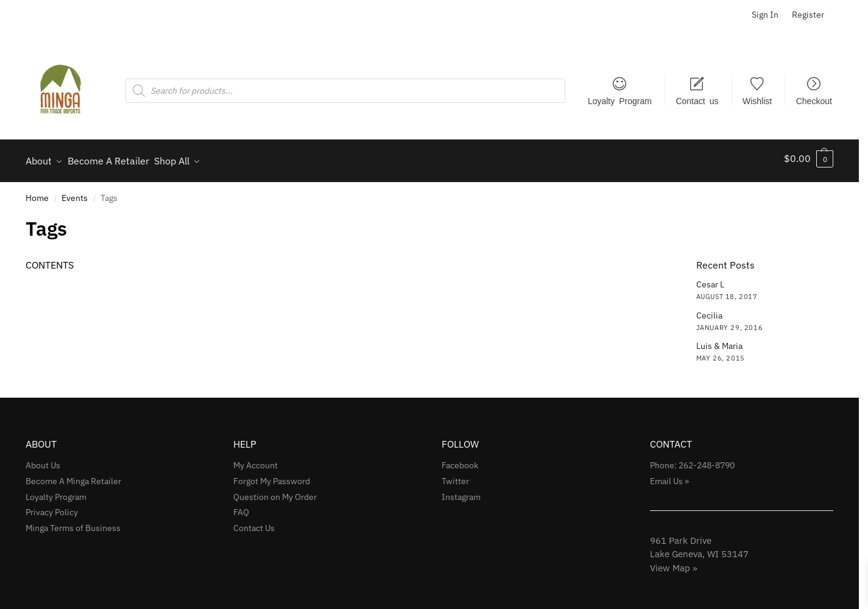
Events (75, 192)
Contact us (697, 100)
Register (808, 15)
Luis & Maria (719, 340)
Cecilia (709, 310)
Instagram (461, 491)
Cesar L (710, 279)
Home (37, 192)
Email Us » (669, 476)
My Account (256, 460)
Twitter (455, 476)
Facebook (460, 460)
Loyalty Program (620, 100)
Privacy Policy (52, 507)
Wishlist (757, 100)
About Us (43, 460)
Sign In (765, 15)
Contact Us (254, 523)
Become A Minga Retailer (73, 476)
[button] (809, 158)
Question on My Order (275, 491)
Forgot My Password (272, 476)
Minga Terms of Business (73, 523)
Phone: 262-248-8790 (692, 460)
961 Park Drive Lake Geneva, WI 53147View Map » (699, 549)
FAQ (241, 507)
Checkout (814, 100)
